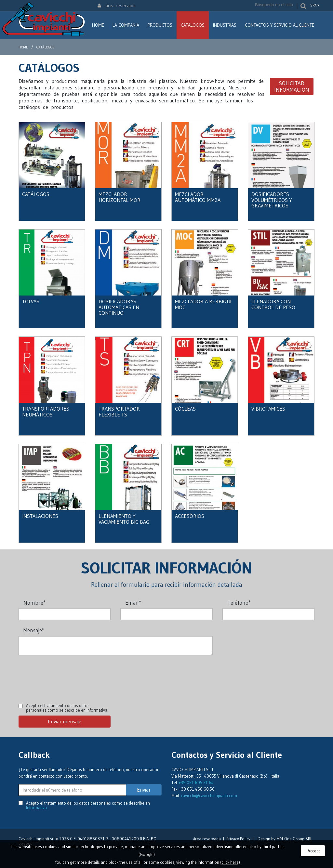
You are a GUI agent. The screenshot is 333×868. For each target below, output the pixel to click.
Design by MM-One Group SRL (285, 839)
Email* (133, 603)
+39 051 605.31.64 (196, 783)
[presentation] (68, 675)
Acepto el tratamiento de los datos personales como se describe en (67, 708)
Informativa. (97, 710)
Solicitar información (292, 86)
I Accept (313, 851)
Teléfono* (239, 603)
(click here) (230, 862)
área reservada (117, 6)
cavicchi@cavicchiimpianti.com (209, 796)
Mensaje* (34, 630)
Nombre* (34, 603)
